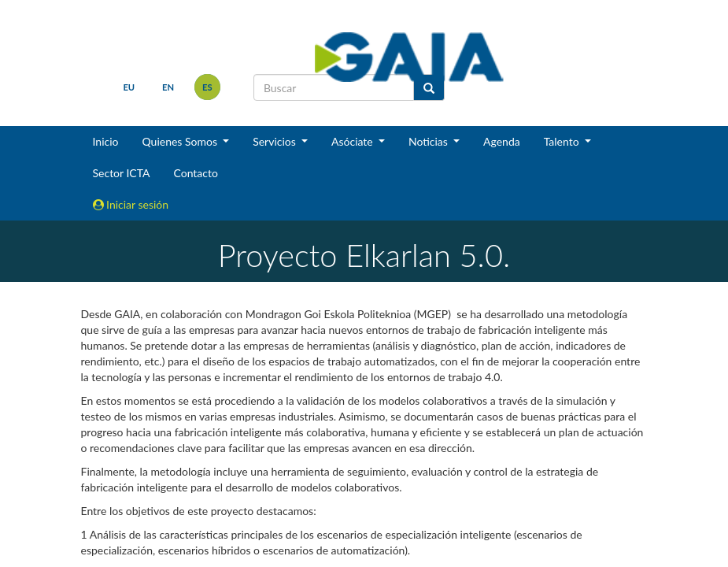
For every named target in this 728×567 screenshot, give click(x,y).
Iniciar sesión (131, 204)
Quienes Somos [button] (181, 141)
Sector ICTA (122, 173)
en (168, 87)
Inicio (106, 141)
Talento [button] (563, 141)
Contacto (195, 173)
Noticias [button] (430, 141)
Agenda (502, 141)
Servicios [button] (275, 141)
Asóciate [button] (353, 141)
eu (129, 87)
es (207, 87)
